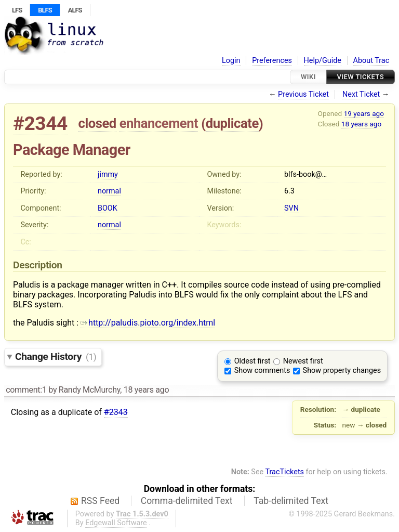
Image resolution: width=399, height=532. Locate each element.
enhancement (159, 123)
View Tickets (361, 77)
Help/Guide (323, 61)
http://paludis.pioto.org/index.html (148, 323)
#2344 (40, 124)
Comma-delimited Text (187, 501)
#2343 (116, 412)
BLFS (45, 10)
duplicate (232, 123)
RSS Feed (100, 501)
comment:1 (26, 390)
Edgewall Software (116, 523)
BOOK (108, 208)
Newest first (303, 361)
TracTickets (284, 472)
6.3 (289, 191)
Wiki (308, 77)
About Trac (371, 61)
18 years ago (361, 124)
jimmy (108, 174)
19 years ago (364, 113)
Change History (56, 356)
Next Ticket (361, 94)
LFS (17, 10)
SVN (291, 208)
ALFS (75, 10)
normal (109, 191)
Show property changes (342, 371)
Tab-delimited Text (291, 501)
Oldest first (252, 361)
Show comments (262, 371)
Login (231, 61)
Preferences (272, 61)
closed (97, 123)
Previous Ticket (303, 94)
